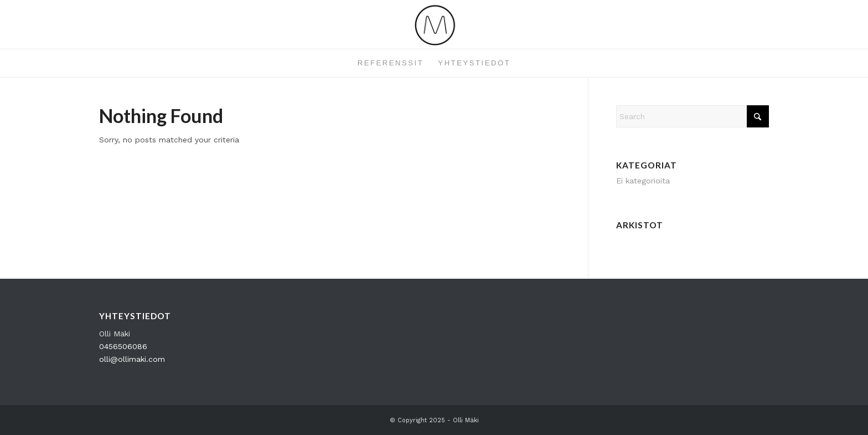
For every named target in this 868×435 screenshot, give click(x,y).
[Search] (693, 116)
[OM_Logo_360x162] (434, 24)
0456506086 (123, 346)
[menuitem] (391, 63)
